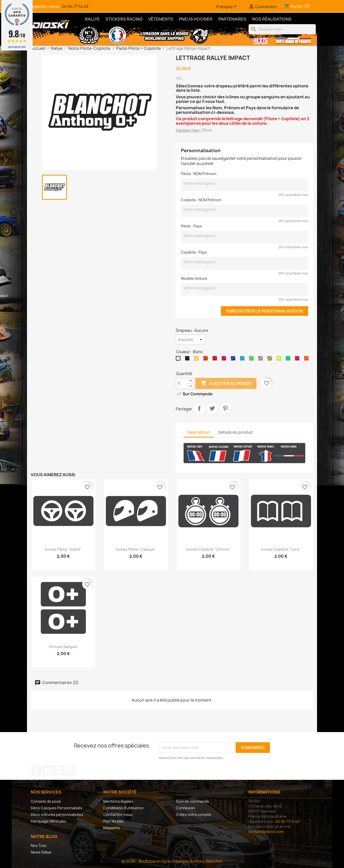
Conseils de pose (46, 801)
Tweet (212, 408)
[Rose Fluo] (298, 360)
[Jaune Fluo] (280, 360)
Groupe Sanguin (63, 647)
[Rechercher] (282, 29)
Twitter (48, 770)
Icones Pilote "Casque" (136, 549)
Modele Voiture (194, 278)
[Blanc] (179, 360)
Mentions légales (118, 801)
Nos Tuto (39, 846)
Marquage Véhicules (48, 821)
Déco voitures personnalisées (57, 815)
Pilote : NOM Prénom (199, 174)
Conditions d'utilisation (123, 808)
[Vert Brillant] (252, 360)
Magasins (112, 828)
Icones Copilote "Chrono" (208, 549)
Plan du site (113, 821)
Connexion (185, 808)
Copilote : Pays (194, 252)
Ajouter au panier (226, 383)
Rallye (92, 19)
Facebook (36, 770)
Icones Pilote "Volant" (63, 549)
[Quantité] (182, 383)
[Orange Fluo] (307, 360)
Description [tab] (199, 432)
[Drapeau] (191, 339)
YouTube (59, 770)
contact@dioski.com (266, 832)
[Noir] (188, 360)
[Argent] (262, 360)
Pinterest (225, 408)
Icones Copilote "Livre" (281, 549)
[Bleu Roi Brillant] (234, 360)
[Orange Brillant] (207, 360)
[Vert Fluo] (289, 360)
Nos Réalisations (272, 19)
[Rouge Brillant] (216, 360)
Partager (199, 408)
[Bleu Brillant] (243, 360)
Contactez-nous (118, 815)
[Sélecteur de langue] (227, 7)
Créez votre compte (194, 815)
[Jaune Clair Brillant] (197, 360)
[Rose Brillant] (225, 360)
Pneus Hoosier (196, 19)
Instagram (70, 770)
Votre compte (192, 792)
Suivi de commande (192, 801)
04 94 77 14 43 (75, 6)
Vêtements (161, 19)
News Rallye (41, 852)
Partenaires (232, 19)
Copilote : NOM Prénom (201, 200)
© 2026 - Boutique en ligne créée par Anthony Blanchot (172, 861)
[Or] (271, 360)
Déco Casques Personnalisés (56, 808)
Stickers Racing (124, 19)
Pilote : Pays (191, 226)
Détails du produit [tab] (236, 432)
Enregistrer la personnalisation (264, 311)
